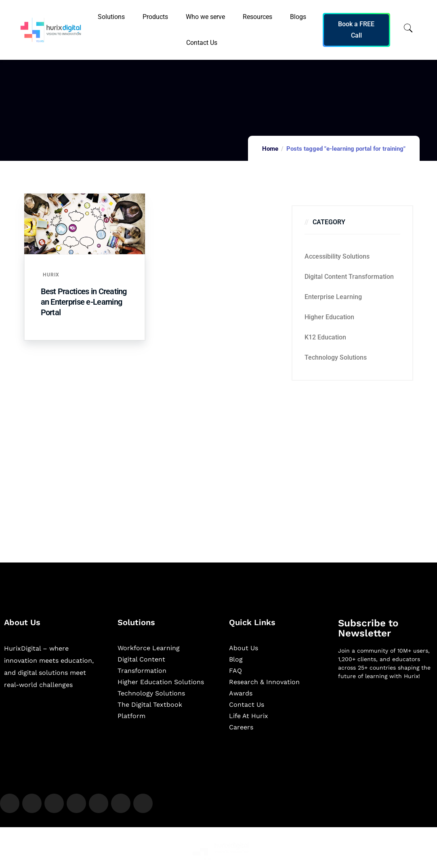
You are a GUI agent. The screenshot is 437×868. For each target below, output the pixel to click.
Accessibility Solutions (337, 256)
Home (270, 149)
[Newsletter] (386, 729)
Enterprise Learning (333, 297)
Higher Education (329, 317)
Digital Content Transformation (349, 277)
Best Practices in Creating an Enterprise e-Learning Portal (84, 302)
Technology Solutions (336, 357)
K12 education (325, 337)
